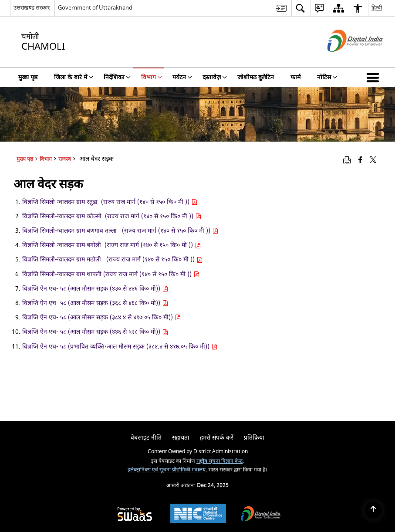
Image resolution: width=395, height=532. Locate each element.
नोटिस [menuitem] (327, 77)
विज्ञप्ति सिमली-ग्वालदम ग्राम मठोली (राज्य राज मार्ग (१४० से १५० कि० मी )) (112, 259)
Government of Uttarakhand (95, 8)
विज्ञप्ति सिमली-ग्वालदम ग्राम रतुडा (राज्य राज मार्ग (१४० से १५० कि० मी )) (110, 202)
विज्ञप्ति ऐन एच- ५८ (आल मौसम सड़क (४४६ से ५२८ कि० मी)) (95, 332)
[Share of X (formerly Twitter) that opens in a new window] (373, 160)
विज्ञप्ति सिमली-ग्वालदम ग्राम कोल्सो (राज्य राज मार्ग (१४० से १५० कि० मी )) (112, 216)
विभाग (46, 159)
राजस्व (65, 159)
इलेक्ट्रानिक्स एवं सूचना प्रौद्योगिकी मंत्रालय (167, 470)
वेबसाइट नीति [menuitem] (146, 438)
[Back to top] (373, 510)
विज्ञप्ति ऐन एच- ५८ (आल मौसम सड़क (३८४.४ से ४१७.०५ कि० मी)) (101, 317)
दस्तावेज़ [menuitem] (215, 77)
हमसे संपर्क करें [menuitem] (217, 438)
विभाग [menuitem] (152, 77)
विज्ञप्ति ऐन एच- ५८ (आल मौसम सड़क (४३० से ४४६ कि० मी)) (95, 289)
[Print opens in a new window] (347, 160)
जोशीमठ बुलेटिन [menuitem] (256, 77)
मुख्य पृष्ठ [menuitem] (28, 77)
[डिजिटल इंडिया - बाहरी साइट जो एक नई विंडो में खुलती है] (344, 59)
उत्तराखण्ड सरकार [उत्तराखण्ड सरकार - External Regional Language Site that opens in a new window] (32, 8)
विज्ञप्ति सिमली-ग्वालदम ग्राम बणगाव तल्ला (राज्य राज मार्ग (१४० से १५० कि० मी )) (120, 231)
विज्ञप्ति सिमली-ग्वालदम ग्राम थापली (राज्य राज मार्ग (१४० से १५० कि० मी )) (111, 274)
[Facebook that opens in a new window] (360, 160)
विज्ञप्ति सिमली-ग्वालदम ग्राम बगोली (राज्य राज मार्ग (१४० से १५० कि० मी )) (111, 245)
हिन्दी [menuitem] (377, 8)
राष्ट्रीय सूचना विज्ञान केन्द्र (219, 461)
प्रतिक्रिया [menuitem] (254, 438)
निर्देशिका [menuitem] (117, 77)
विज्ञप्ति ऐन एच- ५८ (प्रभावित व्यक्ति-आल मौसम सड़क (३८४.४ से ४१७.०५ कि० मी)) (120, 347)
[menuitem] (281, 8)
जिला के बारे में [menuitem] (74, 77)
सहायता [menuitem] (181, 438)
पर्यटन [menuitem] (182, 77)
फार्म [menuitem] (295, 77)
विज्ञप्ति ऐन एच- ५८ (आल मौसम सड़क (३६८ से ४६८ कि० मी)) (95, 303)
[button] (375, 77)
